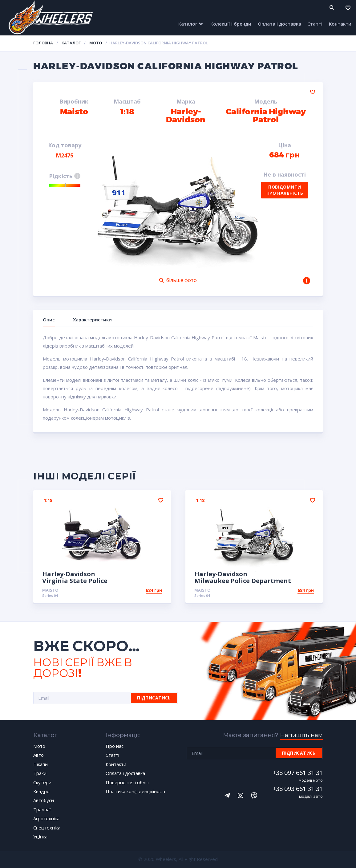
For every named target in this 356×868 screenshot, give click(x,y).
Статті (315, 24)
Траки (40, 773)
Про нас (115, 746)
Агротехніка (46, 818)
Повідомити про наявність (285, 190)
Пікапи (40, 764)
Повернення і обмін (127, 782)
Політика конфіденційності (135, 791)
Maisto (50, 590)
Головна (43, 43)
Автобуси (44, 800)
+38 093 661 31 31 (298, 789)
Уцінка (40, 837)
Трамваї (42, 809)
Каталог (188, 24)
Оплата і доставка (279, 24)
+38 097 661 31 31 (298, 773)
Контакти (340, 24)
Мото (96, 43)
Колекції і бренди (231, 24)
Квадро (41, 791)
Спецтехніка (47, 828)
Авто (38, 755)
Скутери (42, 782)
